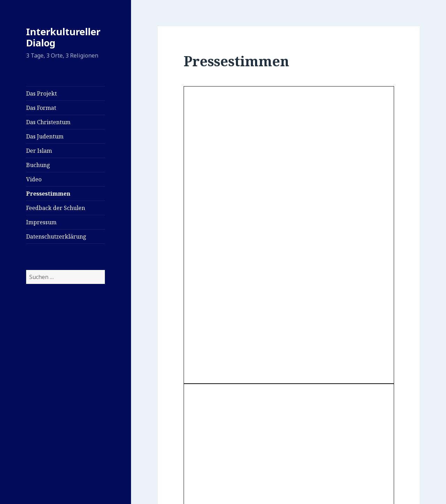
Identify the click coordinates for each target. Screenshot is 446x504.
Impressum (41, 222)
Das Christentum (48, 122)
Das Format (41, 108)
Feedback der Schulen (56, 208)
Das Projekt (41, 93)
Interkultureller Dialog (63, 37)
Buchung (38, 165)
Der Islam (39, 151)
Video (34, 179)
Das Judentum (45, 136)
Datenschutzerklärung (56, 236)
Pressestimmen (48, 194)
